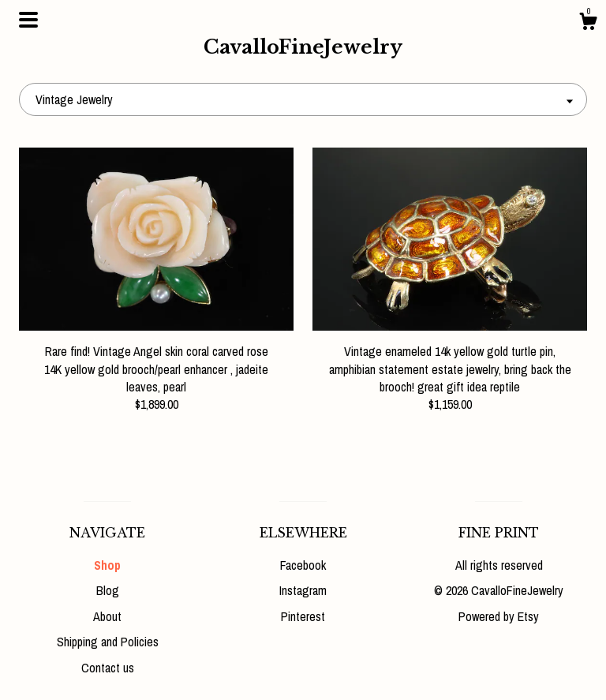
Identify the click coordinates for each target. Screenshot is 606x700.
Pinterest (303, 616)
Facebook (303, 565)
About (107, 616)
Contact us (108, 668)
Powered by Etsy (499, 616)
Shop (107, 565)
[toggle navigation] (28, 20)
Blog (108, 590)
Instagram (303, 590)
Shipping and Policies (108, 642)
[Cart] (588, 24)
